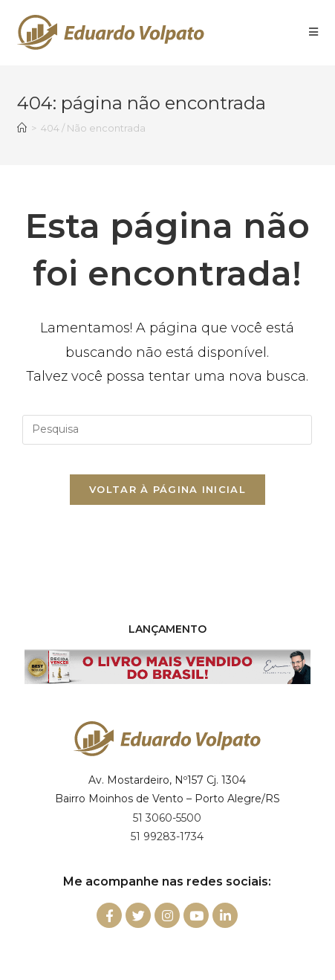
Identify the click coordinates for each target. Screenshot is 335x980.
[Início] (22, 128)
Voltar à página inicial (167, 489)
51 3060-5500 (167, 818)
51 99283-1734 (167, 836)
